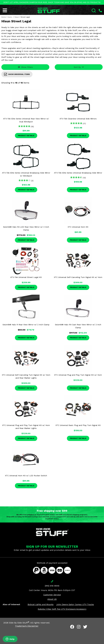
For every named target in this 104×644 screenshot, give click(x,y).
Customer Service (52, 595)
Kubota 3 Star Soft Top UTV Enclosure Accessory (62, 609)
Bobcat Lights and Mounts (41, 604)
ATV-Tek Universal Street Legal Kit (26, 277)
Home (4, 17)
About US (52, 599)
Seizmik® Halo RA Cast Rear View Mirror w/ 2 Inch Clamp (78, 326)
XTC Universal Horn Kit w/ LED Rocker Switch (26, 476)
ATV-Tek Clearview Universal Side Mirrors (78, 119)
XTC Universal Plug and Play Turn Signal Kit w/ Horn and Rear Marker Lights (26, 427)
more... (10, 17)
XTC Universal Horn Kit (78, 227)
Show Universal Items (17, 74)
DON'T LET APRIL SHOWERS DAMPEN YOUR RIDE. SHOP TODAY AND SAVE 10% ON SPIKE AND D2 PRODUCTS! (52, 2)
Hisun (17, 17)
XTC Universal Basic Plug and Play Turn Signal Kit (78, 425)
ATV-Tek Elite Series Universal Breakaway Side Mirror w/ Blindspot (26, 174)
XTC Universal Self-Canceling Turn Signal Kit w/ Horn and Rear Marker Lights (26, 376)
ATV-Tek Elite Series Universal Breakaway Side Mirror (78, 173)
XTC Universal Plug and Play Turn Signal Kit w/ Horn (78, 375)
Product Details (26, 136)
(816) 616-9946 (52, 586)
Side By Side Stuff (19, 623)
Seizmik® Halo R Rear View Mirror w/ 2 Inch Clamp (26, 325)
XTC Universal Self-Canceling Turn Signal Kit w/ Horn (78, 277)
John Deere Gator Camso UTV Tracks (75, 604)
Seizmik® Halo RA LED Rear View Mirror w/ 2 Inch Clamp (26, 228)
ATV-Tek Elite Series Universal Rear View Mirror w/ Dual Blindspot (26, 120)
